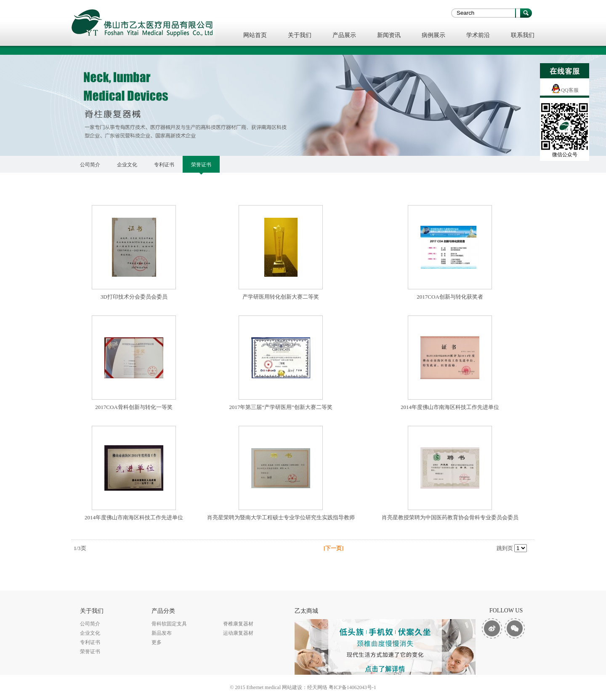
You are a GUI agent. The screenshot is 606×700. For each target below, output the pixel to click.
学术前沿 (478, 35)
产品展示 (344, 35)
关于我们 (300, 35)
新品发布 (162, 633)
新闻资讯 (389, 35)
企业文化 (127, 165)
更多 (157, 642)
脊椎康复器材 (238, 624)
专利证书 (164, 165)
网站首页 (255, 35)
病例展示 (433, 35)
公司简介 (90, 165)
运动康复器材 (238, 633)
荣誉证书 (201, 165)
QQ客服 (570, 90)
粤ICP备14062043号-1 (352, 687)
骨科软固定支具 (169, 624)
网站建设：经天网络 (305, 687)
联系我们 (523, 35)
